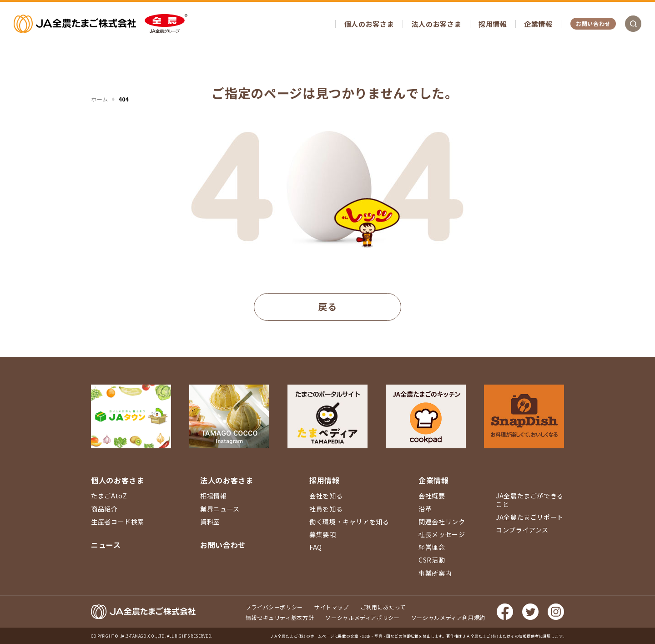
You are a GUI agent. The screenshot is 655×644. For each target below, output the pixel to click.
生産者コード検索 (118, 522)
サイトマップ (332, 607)
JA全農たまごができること (530, 500)
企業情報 (538, 24)
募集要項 (323, 534)
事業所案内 (435, 573)
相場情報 (214, 496)
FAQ (316, 547)
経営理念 (432, 547)
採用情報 (493, 24)
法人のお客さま (436, 24)
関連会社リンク (442, 522)
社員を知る (326, 509)
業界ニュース (220, 509)
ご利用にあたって (383, 607)
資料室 (210, 522)
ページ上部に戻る (635, 403)
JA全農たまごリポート (530, 517)
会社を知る (326, 496)
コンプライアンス (522, 530)
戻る (327, 307)
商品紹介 (104, 509)
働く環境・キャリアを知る (349, 522)
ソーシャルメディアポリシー (362, 617)
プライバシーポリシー (274, 607)
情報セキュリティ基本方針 (280, 617)
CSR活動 (432, 560)
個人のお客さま (369, 24)
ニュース (106, 545)
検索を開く (633, 24)
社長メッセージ (442, 534)
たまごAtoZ (109, 496)
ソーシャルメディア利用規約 (448, 617)
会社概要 (432, 496)
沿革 (425, 509)
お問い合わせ (593, 23)
